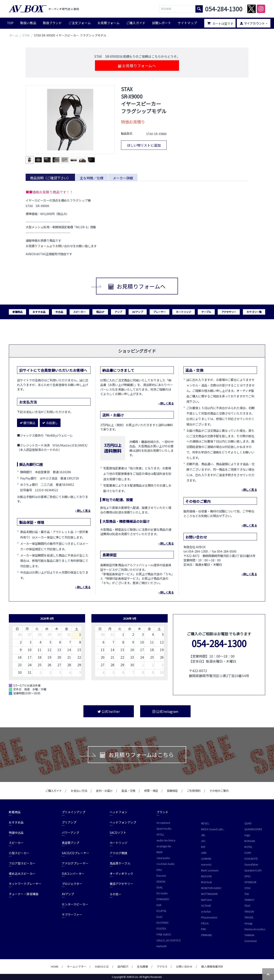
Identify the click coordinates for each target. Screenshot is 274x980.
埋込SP (100, 312)
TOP (10, 23)
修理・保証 (151, 791)
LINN (204, 853)
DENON (161, 881)
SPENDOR (250, 882)
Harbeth (162, 946)
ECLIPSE (162, 911)
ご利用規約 (194, 791)
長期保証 (172, 791)
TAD (247, 894)
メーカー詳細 (123, 178)
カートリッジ (183, 312)
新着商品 (17, 312)
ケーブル (206, 312)
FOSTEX (161, 929)
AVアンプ (138, 312)
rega (247, 835)
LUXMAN (206, 859)
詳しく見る (84, 511)
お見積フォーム (109, 23)
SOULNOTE (251, 859)
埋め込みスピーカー (22, 874)
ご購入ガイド (136, 23)
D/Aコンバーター (73, 874)
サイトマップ (187, 23)
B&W (159, 852)
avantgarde (164, 846)
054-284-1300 (219, 643)
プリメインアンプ (74, 812)
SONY (248, 853)
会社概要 (142, 966)
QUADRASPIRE (253, 829)
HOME (55, 966)
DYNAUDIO (163, 899)
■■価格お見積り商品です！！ (49, 192)
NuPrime (206, 900)
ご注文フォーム (80, 23)
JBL (203, 835)
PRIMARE (207, 935)
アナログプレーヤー (75, 863)
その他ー (116, 894)
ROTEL (248, 847)
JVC (203, 841)
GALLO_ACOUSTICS (169, 940)
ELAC (160, 917)
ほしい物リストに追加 (144, 145)
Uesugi (248, 923)
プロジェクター (72, 884)
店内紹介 (123, 966)
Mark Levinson (210, 870)
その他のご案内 (219, 791)
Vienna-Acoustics (255, 929)
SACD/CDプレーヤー (76, 853)
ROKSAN (250, 841)
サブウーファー (72, 914)
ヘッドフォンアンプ (123, 822)
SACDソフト (118, 833)
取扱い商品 (28, 23)
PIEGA (205, 923)
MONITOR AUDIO (211, 888)
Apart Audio (164, 829)
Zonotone (251, 941)
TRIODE (249, 917)
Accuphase (163, 823)
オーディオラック (121, 874)
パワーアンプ (70, 833)
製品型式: (127, 133)
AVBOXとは (102, 966)
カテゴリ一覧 (254, 312)
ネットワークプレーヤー (25, 884)
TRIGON (249, 912)
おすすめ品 (39, 312)
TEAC (248, 906)
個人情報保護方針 (212, 966)
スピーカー (79, 312)
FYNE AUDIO (164, 934)
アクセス (162, 966)
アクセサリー (229, 312)
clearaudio (163, 858)
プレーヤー (159, 312)
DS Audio (162, 893)
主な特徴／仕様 (92, 178)
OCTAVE (206, 906)
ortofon (206, 912)
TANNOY (249, 900)
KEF (203, 847)
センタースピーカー (75, 904)
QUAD (248, 823)
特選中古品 (16, 833)
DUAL (160, 887)
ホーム (14, 35)
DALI (159, 870)
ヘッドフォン (119, 812)
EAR (159, 905)
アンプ (118, 312)
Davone (161, 876)
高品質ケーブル (120, 863)
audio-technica (166, 840)
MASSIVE (206, 876)
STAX (26, 35)
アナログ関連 (119, 853)
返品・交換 (128, 791)
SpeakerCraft (253, 870)
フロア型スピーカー (22, 863)
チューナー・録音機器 (24, 894)
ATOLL (160, 834)
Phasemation (209, 917)
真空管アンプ (70, 843)
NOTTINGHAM (209, 894)
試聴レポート (162, 23)
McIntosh (207, 882)
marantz (206, 864)
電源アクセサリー (121, 884)
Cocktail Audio (166, 864)
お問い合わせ (184, 966)
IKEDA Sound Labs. (212, 829)
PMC (204, 929)
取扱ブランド (52, 23)
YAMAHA (249, 935)
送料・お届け (104, 791)
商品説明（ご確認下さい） (50, 178)
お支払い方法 (79, 791)
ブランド (162, 812)
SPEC (248, 876)
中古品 (59, 312)
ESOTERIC (163, 923)
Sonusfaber (252, 864)
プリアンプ (69, 822)
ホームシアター (77, 966)
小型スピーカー (19, 853)
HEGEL (205, 823)
